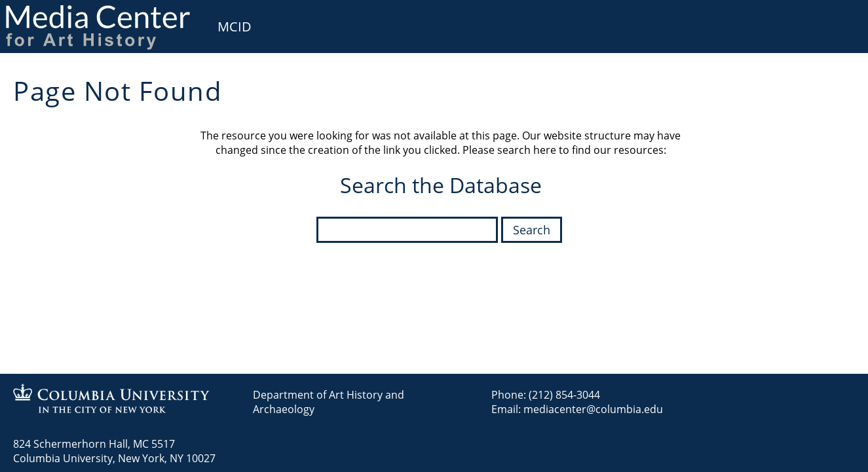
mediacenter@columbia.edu (593, 409)
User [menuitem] (843, 18)
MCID (235, 27)
